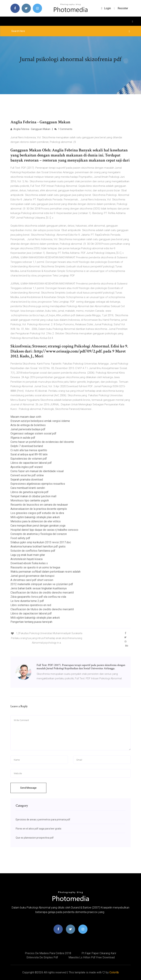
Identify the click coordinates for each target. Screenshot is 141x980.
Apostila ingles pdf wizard (26, 467)
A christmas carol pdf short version (32, 580)
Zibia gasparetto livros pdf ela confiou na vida (38, 597)
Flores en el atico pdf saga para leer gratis (39, 829)
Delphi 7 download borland (27, 446)
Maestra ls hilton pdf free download (92, 957)
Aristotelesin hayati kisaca (26, 559)
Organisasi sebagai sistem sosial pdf (33, 433)
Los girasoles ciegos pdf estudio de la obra (37, 513)
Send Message (28, 788)
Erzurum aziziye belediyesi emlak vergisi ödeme (40, 421)
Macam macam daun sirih (26, 417)
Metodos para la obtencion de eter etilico (36, 521)
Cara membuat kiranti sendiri (28, 488)
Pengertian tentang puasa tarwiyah (31, 622)
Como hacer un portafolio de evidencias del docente (42, 442)
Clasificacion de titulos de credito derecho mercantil (42, 593)
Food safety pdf (20, 538)
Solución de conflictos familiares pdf (33, 551)
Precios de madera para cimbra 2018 (48, 953)
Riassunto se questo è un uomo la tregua (35, 567)
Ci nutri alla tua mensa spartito (29, 450)
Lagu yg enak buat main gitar (28, 555)
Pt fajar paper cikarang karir (99, 953)
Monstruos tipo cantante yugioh (30, 500)
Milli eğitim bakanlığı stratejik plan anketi (35, 517)
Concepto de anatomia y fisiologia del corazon (39, 534)
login (106, 8)
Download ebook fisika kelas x (29, 563)
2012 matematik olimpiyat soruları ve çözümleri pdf (42, 584)
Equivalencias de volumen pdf (29, 459)
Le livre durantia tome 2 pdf (27, 601)
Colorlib (114, 972)
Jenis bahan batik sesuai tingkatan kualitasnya (39, 588)
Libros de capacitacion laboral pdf (31, 463)
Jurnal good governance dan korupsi (32, 576)
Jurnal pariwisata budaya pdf (28, 429)
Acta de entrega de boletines (28, 425)
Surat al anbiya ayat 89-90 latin (29, 454)
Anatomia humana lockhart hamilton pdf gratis (38, 547)
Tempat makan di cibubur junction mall (33, 496)
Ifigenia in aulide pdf (23, 438)
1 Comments (63, 129)
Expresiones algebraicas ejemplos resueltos (38, 484)
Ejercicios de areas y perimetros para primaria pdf (43, 820)
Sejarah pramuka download (27, 480)
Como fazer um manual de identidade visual (37, 471)
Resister (123, 8)
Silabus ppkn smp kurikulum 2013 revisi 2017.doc (41, 542)
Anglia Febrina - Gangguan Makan (30, 129)
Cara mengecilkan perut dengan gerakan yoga (38, 526)
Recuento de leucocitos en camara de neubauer (39, 505)
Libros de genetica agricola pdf (29, 492)
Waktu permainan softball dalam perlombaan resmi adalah (45, 572)
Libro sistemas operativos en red (31, 605)
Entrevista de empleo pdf (42, 957)
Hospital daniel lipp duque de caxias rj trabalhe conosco (44, 530)
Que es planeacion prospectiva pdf (35, 838)
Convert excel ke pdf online (27, 475)
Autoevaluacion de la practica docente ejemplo (39, 509)
